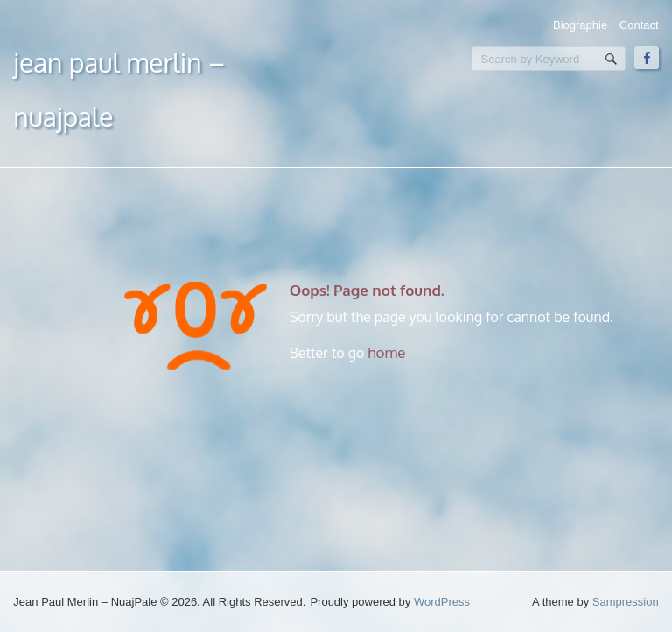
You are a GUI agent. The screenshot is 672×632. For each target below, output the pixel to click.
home (386, 352)
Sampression (626, 602)
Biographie (580, 25)
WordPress (442, 602)
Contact (639, 25)
